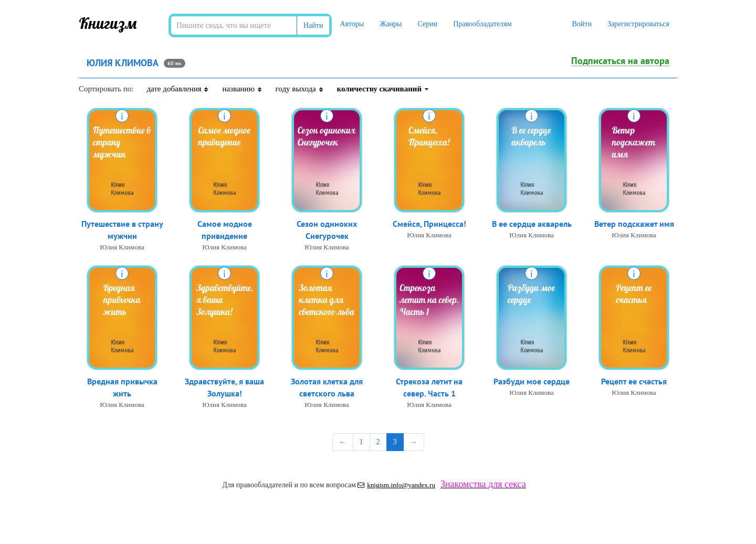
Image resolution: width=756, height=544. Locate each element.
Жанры (391, 24)
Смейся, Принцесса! (429, 224)
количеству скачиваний (383, 89)
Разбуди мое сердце (532, 381)
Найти (313, 25)
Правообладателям (482, 24)
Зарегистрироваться (638, 24)
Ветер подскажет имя (634, 224)
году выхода (300, 89)
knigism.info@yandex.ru (396, 485)
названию (242, 89)
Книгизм (108, 23)
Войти (581, 24)
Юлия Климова (122, 247)
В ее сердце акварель (532, 224)
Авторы (352, 24)
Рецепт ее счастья (634, 381)
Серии (427, 24)
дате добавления (178, 89)
